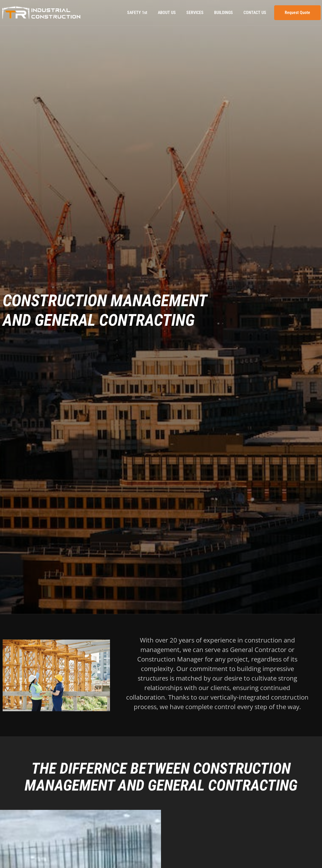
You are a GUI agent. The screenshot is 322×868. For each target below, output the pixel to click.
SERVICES (195, 13)
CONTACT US (255, 13)
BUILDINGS (224, 13)
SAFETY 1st (137, 13)
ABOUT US (167, 13)
